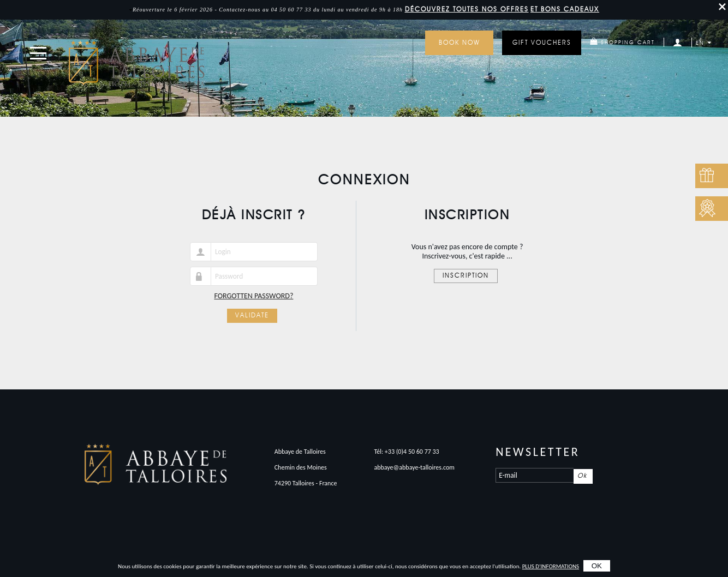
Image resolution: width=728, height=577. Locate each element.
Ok (582, 476)
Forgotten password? (253, 296)
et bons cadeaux (565, 10)
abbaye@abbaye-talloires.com (414, 467)
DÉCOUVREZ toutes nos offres (467, 10)
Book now (460, 43)
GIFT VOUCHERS (542, 43)
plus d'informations (551, 566)
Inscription (466, 276)
